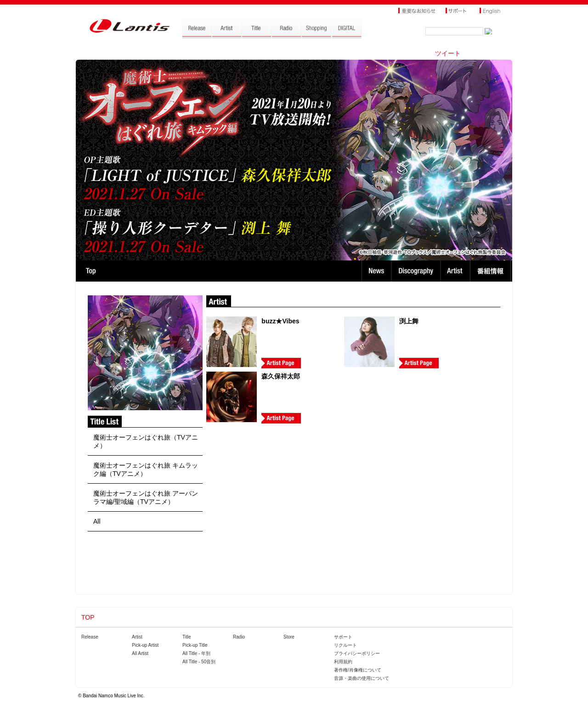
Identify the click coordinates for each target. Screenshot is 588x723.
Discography (417, 271)
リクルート (345, 645)
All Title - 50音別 (199, 662)
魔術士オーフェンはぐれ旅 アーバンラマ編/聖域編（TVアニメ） (146, 497)
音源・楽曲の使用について (362, 678)
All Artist (140, 653)
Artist (456, 271)
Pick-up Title (195, 645)
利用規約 (343, 662)
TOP (91, 271)
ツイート (448, 53)
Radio (239, 637)
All (97, 521)
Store (289, 637)
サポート (343, 637)
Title (187, 637)
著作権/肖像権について (358, 670)
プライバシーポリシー (357, 653)
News (376, 271)
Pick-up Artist (145, 645)
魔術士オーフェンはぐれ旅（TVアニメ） (146, 441)
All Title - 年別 (196, 653)
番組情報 (492, 271)
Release (90, 637)
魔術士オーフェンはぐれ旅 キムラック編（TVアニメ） (146, 469)
